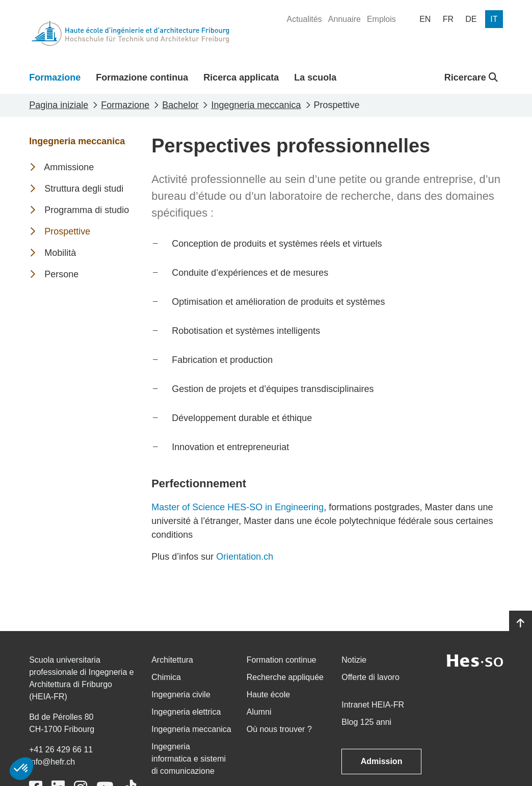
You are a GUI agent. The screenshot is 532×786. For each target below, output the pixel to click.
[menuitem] (304, 19)
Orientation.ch (245, 557)
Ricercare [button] (471, 77)
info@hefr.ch (52, 762)
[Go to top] (521, 623)
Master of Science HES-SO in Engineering (237, 507)
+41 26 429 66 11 (61, 750)
